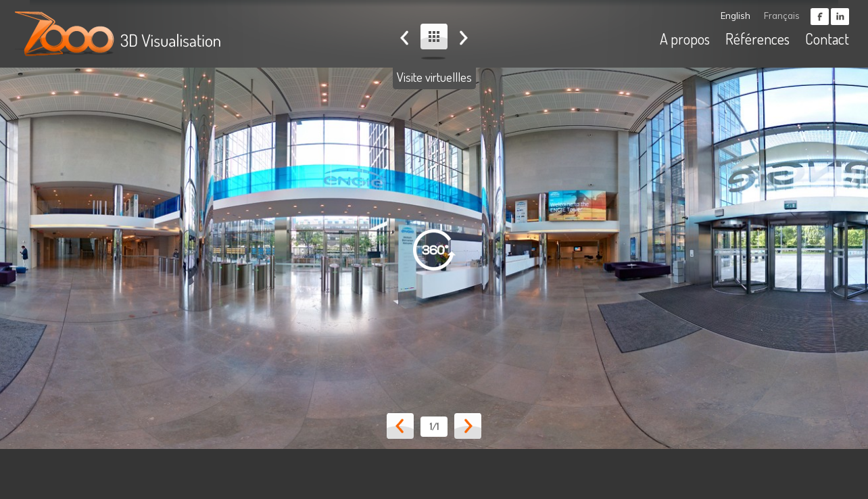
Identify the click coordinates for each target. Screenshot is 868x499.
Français (782, 16)
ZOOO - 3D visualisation (121, 34)
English (736, 16)
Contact (827, 39)
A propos (685, 39)
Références (757, 39)
